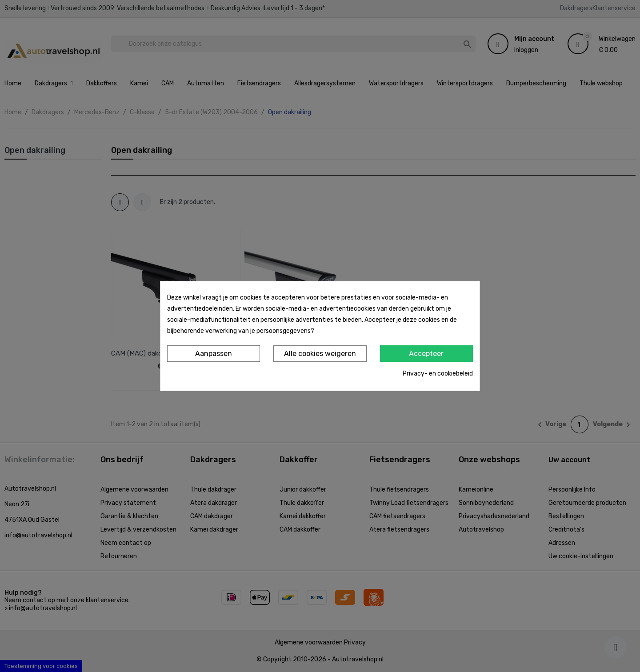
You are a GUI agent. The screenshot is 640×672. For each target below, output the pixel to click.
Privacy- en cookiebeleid (438, 374)
